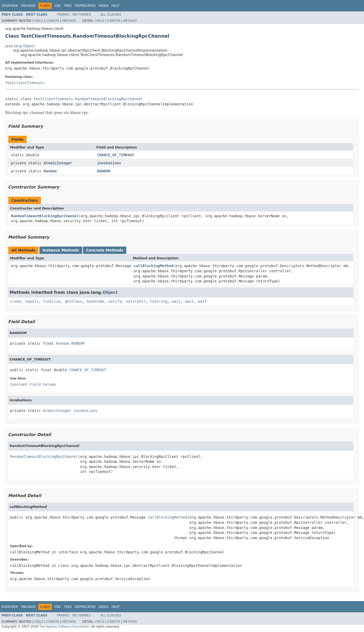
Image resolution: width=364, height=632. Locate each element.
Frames (63, 15)
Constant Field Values (33, 384)
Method (69, 21)
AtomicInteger (58, 163)
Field (39, 21)
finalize (51, 301)
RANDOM (104, 171)
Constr (53, 21)
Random (50, 171)
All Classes (111, 15)
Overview (10, 6)
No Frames (82, 15)
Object (110, 292)
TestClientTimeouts (25, 83)
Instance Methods (61, 250)
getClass (73, 301)
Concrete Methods (105, 250)
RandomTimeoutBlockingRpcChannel (45, 216)
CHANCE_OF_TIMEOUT (116, 155)
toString (159, 301)
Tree (68, 6)
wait (176, 301)
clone (16, 301)
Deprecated (85, 6)
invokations (109, 163)
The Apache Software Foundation (64, 627)
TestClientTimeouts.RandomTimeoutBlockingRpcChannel (88, 99)
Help (115, 6)
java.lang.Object (20, 46)
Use (58, 6)
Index (104, 6)
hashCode (95, 301)
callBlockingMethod (153, 266)
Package (28, 6)
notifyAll (136, 301)
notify (115, 301)
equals (32, 301)
